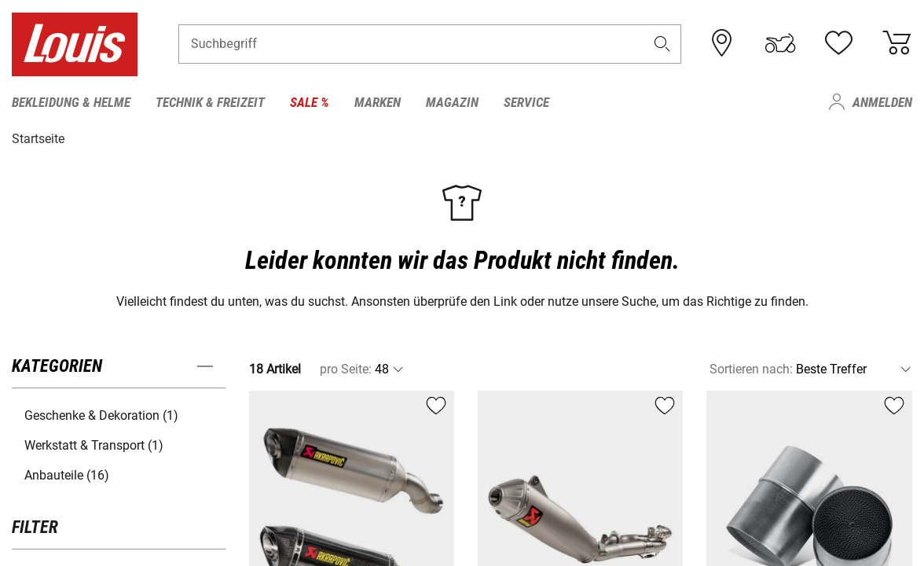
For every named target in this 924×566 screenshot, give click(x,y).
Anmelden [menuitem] (882, 102)
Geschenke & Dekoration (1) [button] (101, 415)
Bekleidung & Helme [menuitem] (71, 102)
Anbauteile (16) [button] (67, 475)
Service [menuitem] (526, 102)
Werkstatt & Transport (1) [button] (94, 445)
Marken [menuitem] (378, 102)
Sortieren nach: (751, 369)
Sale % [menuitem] (310, 102)
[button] (662, 44)
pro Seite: (346, 369)
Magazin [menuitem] (452, 102)
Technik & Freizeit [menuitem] (210, 102)
